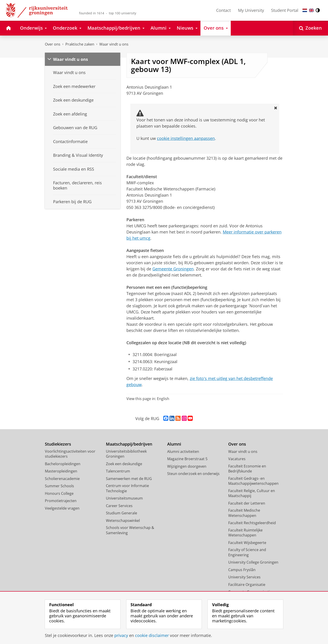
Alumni (174, 444)
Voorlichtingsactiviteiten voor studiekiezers (70, 454)
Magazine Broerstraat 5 (187, 459)
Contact (223, 10)
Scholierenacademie (62, 479)
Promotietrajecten (61, 501)
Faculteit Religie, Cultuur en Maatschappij (252, 493)
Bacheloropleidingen (63, 464)
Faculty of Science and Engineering (247, 552)
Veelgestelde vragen (62, 508)
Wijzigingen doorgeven (187, 466)
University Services (244, 577)
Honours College (59, 493)
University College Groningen (253, 562)
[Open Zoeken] (310, 28)
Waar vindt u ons (114, 44)
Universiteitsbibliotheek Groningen (126, 454)
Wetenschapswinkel (123, 521)
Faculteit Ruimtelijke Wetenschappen (245, 533)
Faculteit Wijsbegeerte (247, 543)
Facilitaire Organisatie (247, 585)
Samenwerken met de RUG (129, 479)
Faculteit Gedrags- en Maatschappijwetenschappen (253, 481)
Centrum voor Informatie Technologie (127, 488)
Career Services (119, 506)
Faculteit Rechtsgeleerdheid (252, 523)
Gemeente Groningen (173, 269)
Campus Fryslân (242, 570)
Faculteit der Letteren (247, 503)
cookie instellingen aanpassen (186, 138)
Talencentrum (118, 471)
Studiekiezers (58, 444)
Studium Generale (122, 513)
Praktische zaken (80, 44)
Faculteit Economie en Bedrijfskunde (247, 469)
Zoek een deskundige (124, 464)
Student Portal (285, 10)
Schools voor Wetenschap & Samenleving (130, 530)
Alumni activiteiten (183, 452)
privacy (121, 635)
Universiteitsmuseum (124, 498)
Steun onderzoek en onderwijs (193, 474)
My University (251, 10)
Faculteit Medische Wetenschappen (244, 513)
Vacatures (237, 459)
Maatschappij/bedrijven (129, 444)
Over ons (53, 44)
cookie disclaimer (152, 635)
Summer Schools (59, 486)
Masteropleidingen (61, 471)
